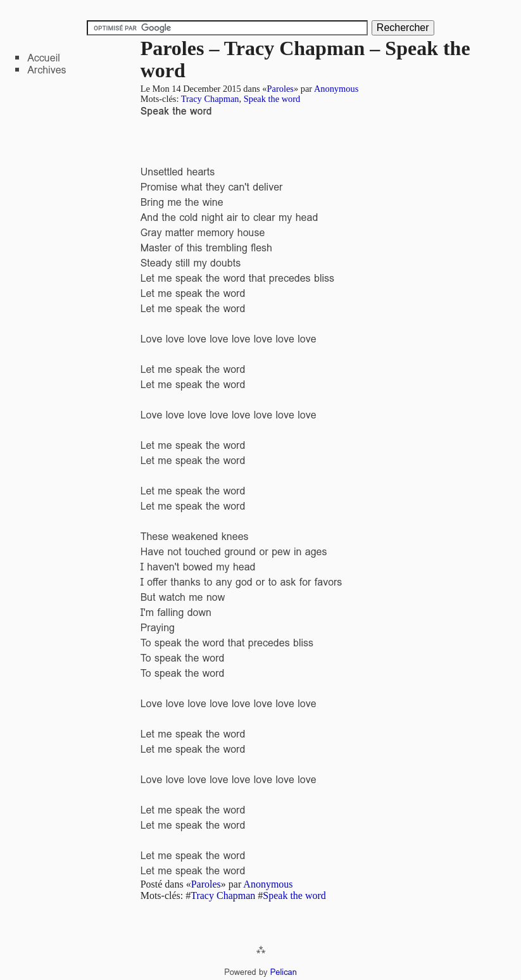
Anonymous (336, 89)
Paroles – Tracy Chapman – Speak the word (305, 59)
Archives (47, 70)
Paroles (280, 89)
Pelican (284, 972)
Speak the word (272, 99)
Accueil (44, 58)
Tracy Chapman (210, 99)
